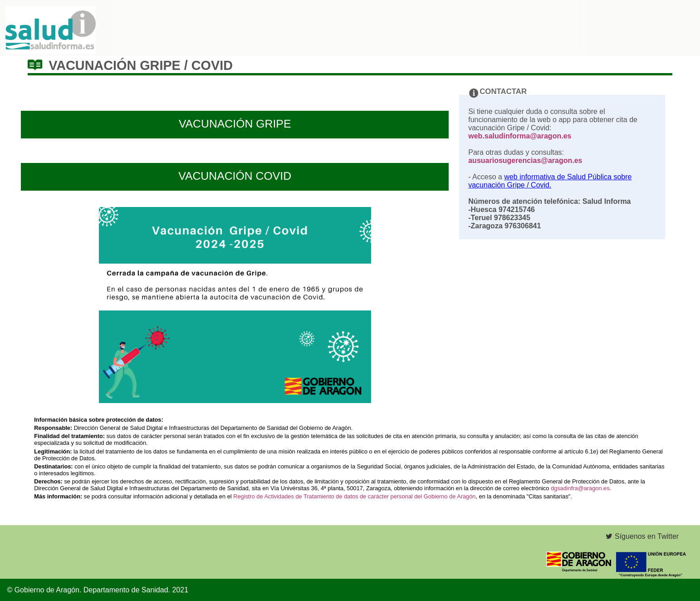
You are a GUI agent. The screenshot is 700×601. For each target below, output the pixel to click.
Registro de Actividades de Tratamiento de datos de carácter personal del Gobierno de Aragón (354, 496)
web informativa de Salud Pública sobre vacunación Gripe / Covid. (550, 181)
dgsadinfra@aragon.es (580, 488)
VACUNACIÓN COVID (235, 176)
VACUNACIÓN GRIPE (235, 124)
